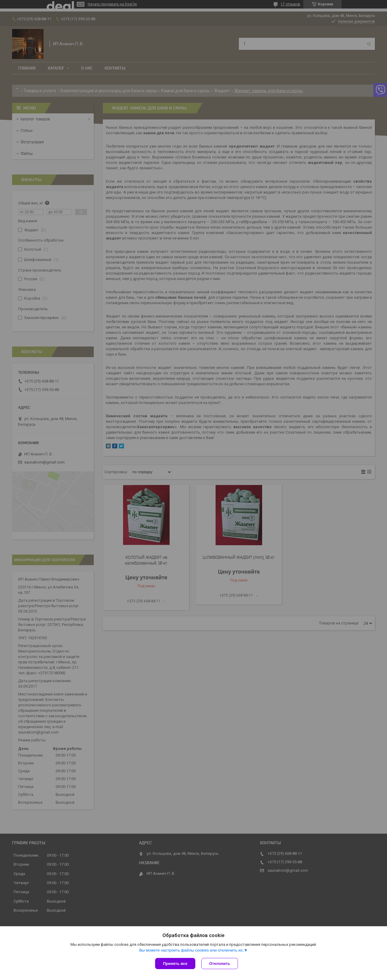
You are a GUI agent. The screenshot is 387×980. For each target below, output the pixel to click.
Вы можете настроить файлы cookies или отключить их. (191, 950)
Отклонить (220, 964)
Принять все (175, 964)
